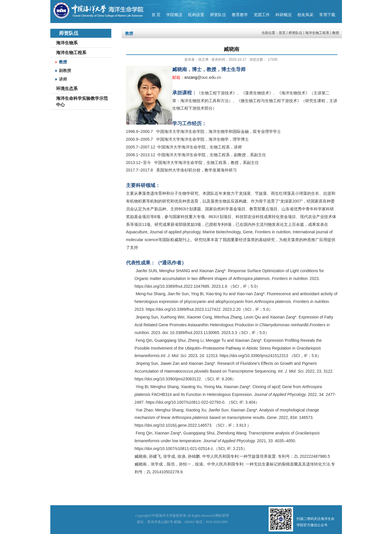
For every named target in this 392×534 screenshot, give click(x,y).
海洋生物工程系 (317, 33)
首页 (282, 33)
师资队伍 (295, 33)
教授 (336, 33)
